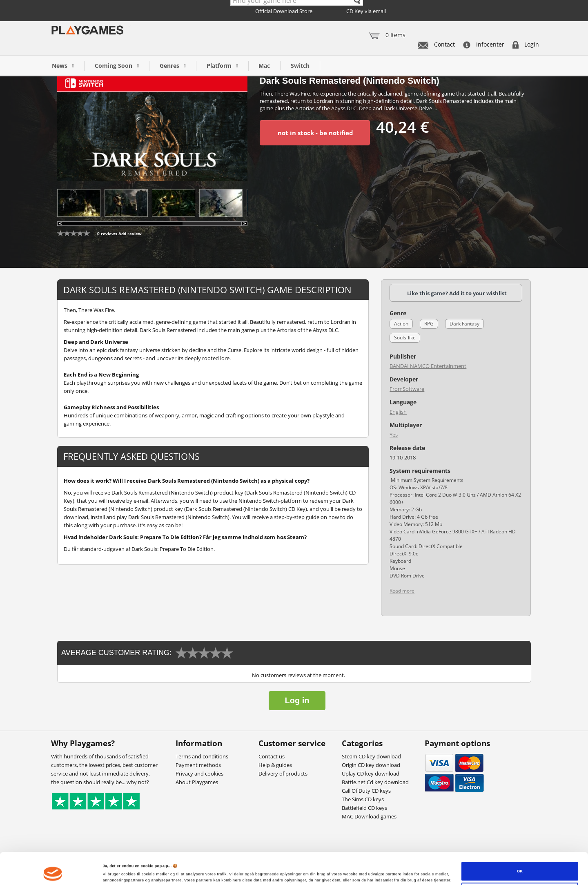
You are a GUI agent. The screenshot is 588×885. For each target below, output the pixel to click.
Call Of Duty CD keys (366, 791)
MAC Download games (369, 816)
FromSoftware (407, 389)
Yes (394, 435)
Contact (436, 44)
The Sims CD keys (363, 799)
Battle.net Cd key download (375, 782)
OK (520, 845)
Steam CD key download (371, 756)
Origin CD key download (371, 765)
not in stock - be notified (315, 133)
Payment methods (198, 765)
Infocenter (484, 44)
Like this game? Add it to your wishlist (457, 293)
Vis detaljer (113, 868)
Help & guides (275, 765)
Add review (130, 234)
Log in (297, 700)
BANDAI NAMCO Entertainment (428, 366)
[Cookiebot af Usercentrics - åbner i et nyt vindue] (53, 871)
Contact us (272, 756)
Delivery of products (283, 774)
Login (526, 44)
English (398, 412)
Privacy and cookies (199, 774)
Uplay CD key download (371, 774)
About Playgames (197, 782)
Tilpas (520, 866)
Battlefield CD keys (364, 808)
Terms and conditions (202, 756)
